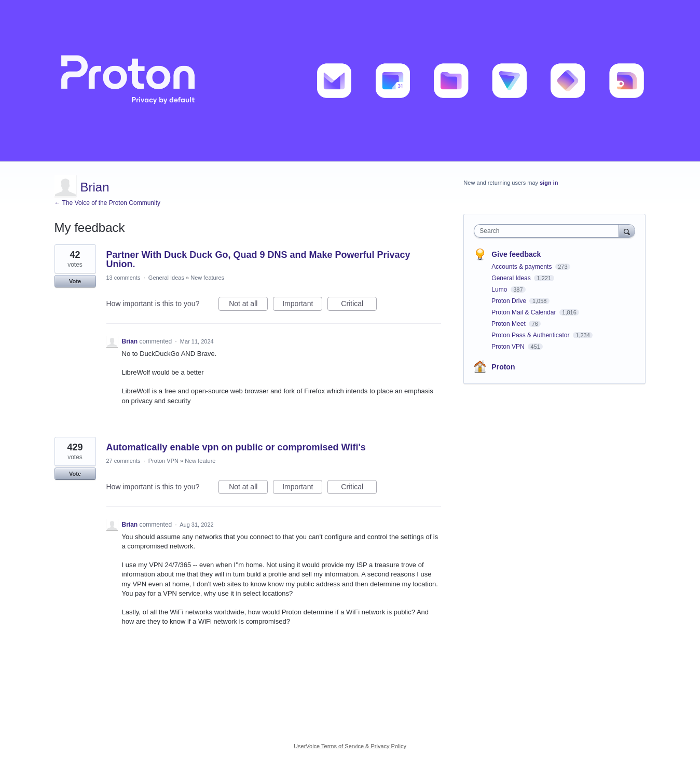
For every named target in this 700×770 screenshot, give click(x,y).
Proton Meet (509, 324)
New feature (200, 461)
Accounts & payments (522, 267)
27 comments (123, 461)
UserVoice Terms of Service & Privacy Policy (350, 746)
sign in (549, 183)
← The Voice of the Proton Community (108, 203)
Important (302, 305)
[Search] (627, 231)
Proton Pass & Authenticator (531, 335)
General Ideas (166, 278)
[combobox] (549, 231)
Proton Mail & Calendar (524, 312)
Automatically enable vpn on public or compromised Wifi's (236, 447)
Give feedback (516, 254)
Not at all (248, 305)
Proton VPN (163, 461)
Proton (503, 367)
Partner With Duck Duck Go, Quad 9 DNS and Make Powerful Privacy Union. (258, 259)
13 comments (123, 278)
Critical (359, 305)
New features (207, 278)
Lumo (500, 290)
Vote (75, 281)
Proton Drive (510, 301)
